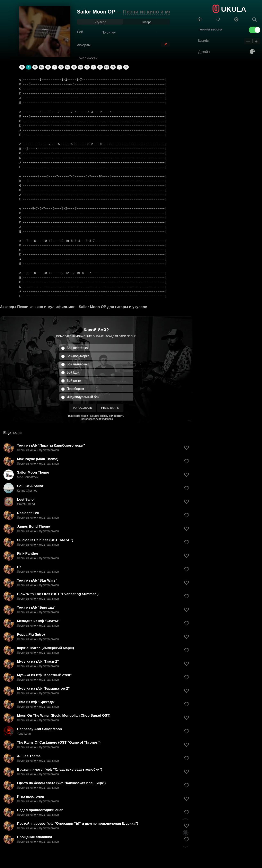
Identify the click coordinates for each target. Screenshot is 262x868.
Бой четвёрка (77, 364)
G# (126, 67)
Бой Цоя (73, 372)
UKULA (234, 9)
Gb (113, 67)
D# (80, 67)
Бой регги (74, 381)
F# (107, 67)
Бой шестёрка (77, 348)
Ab (22, 67)
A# (35, 67)
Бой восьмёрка (78, 356)
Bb (41, 67)
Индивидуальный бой (83, 397)
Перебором (75, 389)
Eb (87, 67)
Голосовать (83, 408)
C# (61, 67)
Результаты (110, 408)
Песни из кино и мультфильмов (163, 12)
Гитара (147, 22)
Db (68, 67)
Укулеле (100, 22)
